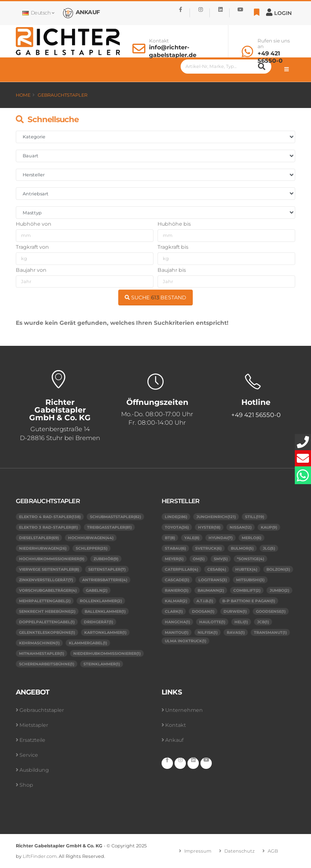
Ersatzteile (32, 740)
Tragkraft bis (173, 247)
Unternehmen (184, 710)
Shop (26, 785)
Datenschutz (240, 851)
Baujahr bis (172, 270)
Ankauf (174, 740)
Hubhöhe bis (174, 224)
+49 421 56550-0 (270, 57)
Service (29, 755)
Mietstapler (34, 725)
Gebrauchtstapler (63, 95)
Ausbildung (34, 770)
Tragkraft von (32, 247)
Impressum (198, 851)
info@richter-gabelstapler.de (173, 51)
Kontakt (159, 41)
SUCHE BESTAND (155, 297)
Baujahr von (31, 270)
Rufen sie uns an (274, 44)
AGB (273, 851)
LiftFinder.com (40, 856)
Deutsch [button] (38, 13)
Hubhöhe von (34, 224)
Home (23, 95)
